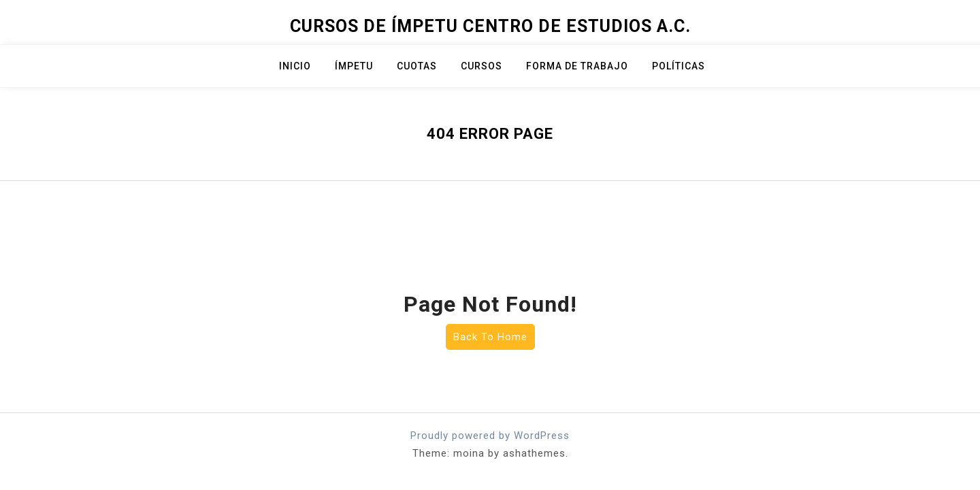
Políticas (679, 66)
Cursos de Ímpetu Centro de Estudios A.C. (490, 26)
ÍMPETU (354, 66)
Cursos (481, 66)
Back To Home (490, 337)
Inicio (295, 66)
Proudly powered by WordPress (490, 436)
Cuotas (417, 66)
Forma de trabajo (577, 66)
